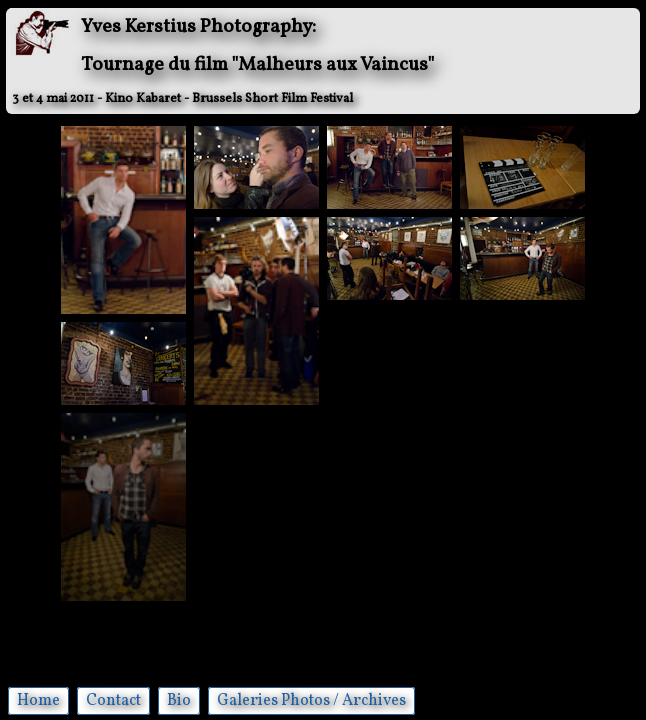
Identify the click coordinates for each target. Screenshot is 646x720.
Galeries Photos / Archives (311, 701)
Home (38, 701)
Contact (113, 701)
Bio (179, 701)
